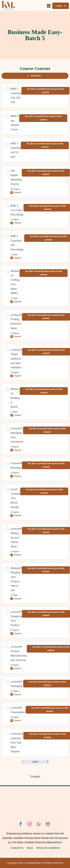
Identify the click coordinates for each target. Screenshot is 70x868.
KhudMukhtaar (33, 863)
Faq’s (30, 848)
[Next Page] (48, 762)
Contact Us (17, 848)
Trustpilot (35, 777)
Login (61, 6)
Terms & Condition (48, 848)
